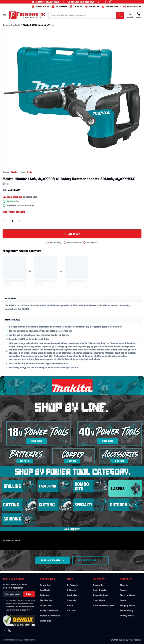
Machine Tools (47, 600)
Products (15, 25)
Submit (29, 594)
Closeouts (71, 600)
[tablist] (72, 320)
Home (5, 25)
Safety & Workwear (49, 610)
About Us (124, 585)
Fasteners (45, 595)
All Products (72, 585)
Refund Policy (126, 610)
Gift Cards (71, 610)
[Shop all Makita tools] (72, 386)
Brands (70, 605)
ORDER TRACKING (132, 7)
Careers (124, 590)
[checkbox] (4, 600)
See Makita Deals (90, 560)
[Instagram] (10, 630)
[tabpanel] (72, 347)
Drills (29, 172)
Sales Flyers (99, 600)
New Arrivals (73, 595)
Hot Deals (71, 590)
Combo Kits (45, 621)
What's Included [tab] (13, 320)
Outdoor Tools (46, 605)
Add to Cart (72, 234)
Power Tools (46, 585)
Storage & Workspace (50, 616)
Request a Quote (101, 595)
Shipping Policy (127, 605)
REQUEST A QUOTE (111, 7)
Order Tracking (100, 590)
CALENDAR (76, 7)
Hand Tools (45, 590)
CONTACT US (92, 7)
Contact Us (98, 585)
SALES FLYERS (59, 7)
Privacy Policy (26, 610)
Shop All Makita (53, 560)
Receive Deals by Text (103, 605)
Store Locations (127, 595)
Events (123, 600)
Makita (14, 172)
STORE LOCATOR (40, 7)
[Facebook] (4, 630)
